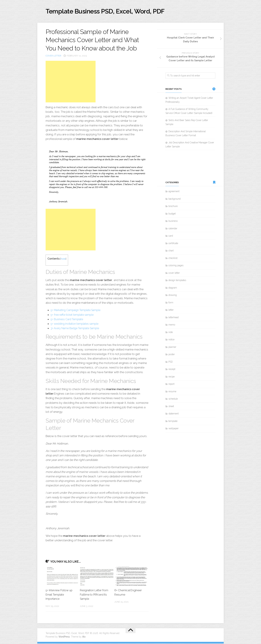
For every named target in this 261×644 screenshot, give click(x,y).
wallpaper (174, 429)
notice (171, 340)
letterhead (174, 318)
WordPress (64, 637)
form (171, 303)
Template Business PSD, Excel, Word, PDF (112, 12)
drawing (173, 296)
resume (172, 392)
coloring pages (176, 266)
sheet (171, 407)
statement (174, 414)
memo (172, 325)
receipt (172, 370)
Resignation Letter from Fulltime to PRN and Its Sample (95, 595)
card (171, 237)
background (175, 199)
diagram (173, 288)
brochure (173, 207)
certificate (173, 244)
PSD (171, 362)
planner (172, 348)
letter (171, 311)
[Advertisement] (71, 82)
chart (171, 251)
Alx (84, 637)
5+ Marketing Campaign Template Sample (78, 311)
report (171, 385)
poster (172, 355)
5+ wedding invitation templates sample (76, 324)
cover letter (53, 56)
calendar (173, 229)
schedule (173, 400)
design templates (177, 281)
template (173, 422)
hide (63, 259)
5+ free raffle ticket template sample (74, 315)
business (173, 222)
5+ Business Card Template (68, 320)
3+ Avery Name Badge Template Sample (76, 329)
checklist (173, 259)
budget (172, 214)
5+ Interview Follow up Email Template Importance (60, 595)
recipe (172, 377)
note (171, 333)
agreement (174, 192)
